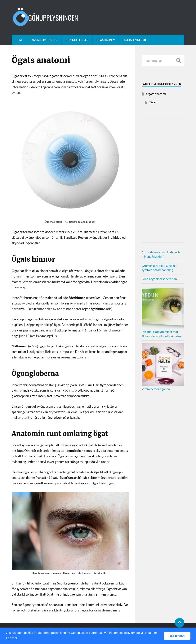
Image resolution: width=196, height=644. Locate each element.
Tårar (153, 102)
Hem (19, 40)
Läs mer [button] (12, 638)
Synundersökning (44, 40)
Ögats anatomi (134, 40)
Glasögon (104, 40)
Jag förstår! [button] (177, 636)
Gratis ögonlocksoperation (159, 279)
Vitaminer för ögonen (156, 389)
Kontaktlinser (77, 40)
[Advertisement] (163, 177)
